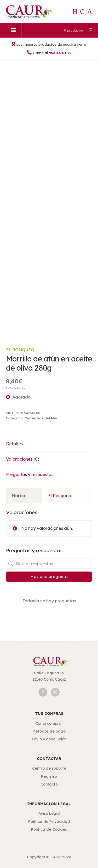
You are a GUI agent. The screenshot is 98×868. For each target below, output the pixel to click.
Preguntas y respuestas (30, 474)
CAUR (56, 857)
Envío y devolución (49, 739)
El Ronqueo (20, 350)
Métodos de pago (49, 731)
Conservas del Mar (41, 418)
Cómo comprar (49, 723)
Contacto (49, 784)
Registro (49, 776)
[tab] (49, 444)
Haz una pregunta (49, 576)
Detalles (14, 444)
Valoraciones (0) (23, 459)
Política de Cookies (49, 829)
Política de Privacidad (49, 822)
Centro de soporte (49, 768)
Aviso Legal (49, 813)
